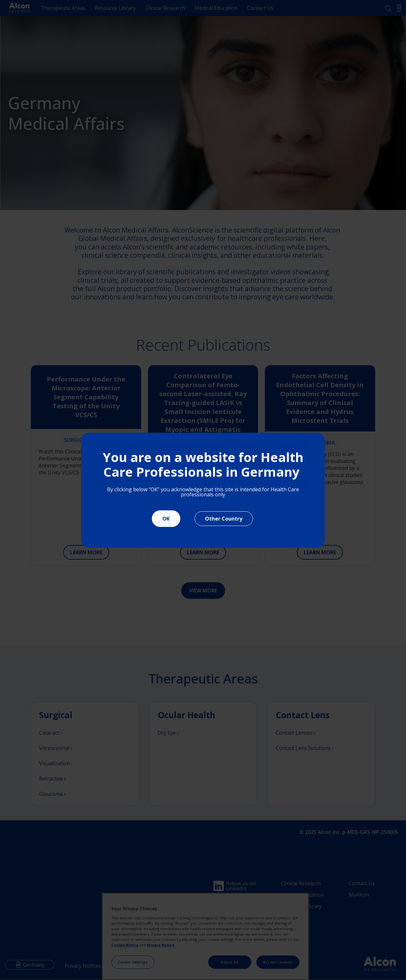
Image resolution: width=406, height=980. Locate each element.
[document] (203, 490)
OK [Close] (166, 519)
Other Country (224, 519)
